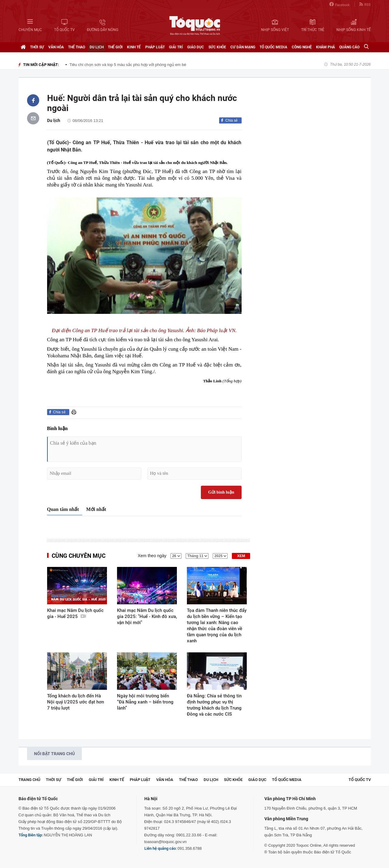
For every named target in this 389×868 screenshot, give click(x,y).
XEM (241, 556)
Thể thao (77, 47)
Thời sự (37, 47)
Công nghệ (302, 47)
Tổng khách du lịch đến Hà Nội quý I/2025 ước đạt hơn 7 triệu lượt (76, 702)
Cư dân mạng (243, 47)
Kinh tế (134, 47)
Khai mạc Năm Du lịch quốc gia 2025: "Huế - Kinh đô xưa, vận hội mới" (147, 616)
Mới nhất (96, 509)
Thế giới (115, 47)
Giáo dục (196, 47)
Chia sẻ (231, 120)
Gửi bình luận (221, 492)
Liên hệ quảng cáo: (160, 848)
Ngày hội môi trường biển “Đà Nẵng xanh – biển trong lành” (145, 702)
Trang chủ (29, 780)
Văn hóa (56, 47)
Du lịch (97, 47)
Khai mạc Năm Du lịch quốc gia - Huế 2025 (75, 613)
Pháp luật (155, 47)
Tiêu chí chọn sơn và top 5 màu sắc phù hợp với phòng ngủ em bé (128, 65)
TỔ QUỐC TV (360, 780)
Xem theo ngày (152, 556)
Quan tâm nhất (63, 509)
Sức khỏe (217, 47)
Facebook (340, 4)
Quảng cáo (349, 47)
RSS (365, 4)
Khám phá (325, 47)
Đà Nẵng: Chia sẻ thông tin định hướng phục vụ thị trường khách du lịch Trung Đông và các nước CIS (214, 705)
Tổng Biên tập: (31, 835)
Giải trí (176, 47)
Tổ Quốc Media (273, 47)
